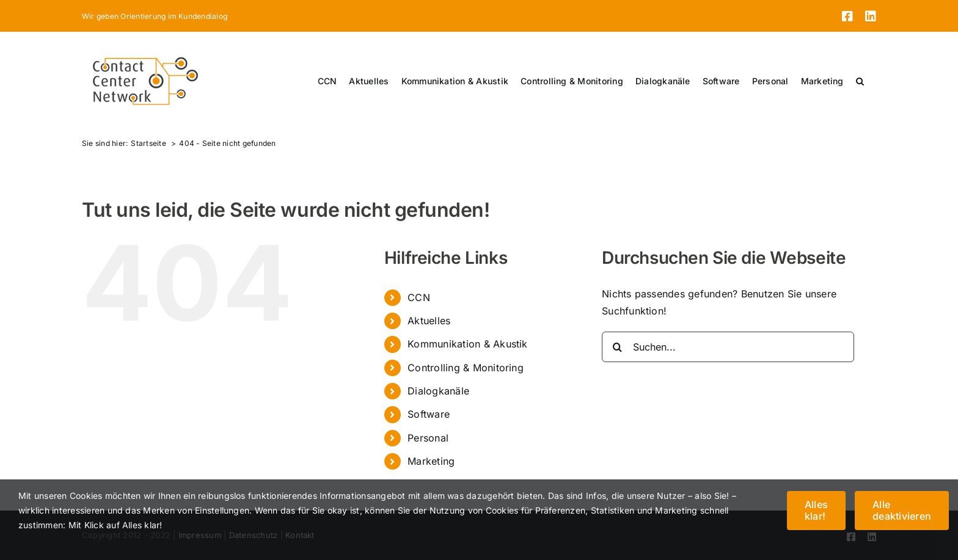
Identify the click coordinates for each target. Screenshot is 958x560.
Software (429, 414)
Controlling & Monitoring (466, 368)
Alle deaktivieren (902, 510)
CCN (419, 297)
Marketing (431, 461)
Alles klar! (816, 510)
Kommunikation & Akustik (468, 344)
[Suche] (617, 347)
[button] (860, 81)
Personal (428, 438)
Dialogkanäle (438, 391)
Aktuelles (429, 321)
